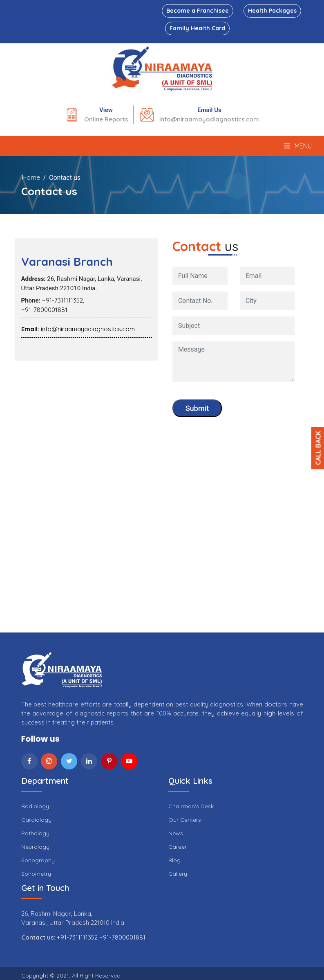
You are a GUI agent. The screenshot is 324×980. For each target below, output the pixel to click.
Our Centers (185, 820)
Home (31, 177)
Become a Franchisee (198, 11)
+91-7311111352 (78, 937)
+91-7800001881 (44, 310)
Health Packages (272, 11)
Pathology (35, 833)
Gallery (178, 874)
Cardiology (36, 820)
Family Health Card (197, 28)
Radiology (35, 806)
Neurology (35, 847)
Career (178, 847)
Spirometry (36, 874)
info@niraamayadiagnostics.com (209, 119)
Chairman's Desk (191, 806)
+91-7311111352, (63, 300)
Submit (197, 408)
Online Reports (106, 119)
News (176, 833)
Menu (298, 146)
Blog (174, 860)
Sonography (38, 860)
